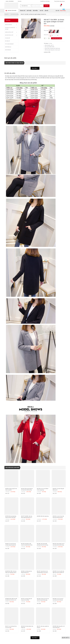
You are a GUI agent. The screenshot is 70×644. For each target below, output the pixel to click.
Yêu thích (20, 1)
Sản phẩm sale (8, 47)
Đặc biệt (57, 11)
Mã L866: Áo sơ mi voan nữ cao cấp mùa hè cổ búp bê (58, 601)
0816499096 (11, 1)
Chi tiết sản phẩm (10, 73)
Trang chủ (23, 11)
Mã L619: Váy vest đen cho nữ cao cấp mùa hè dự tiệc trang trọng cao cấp (59, 545)
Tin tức (41, 11)
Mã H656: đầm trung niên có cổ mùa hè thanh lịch (58, 629)
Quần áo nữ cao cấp (9, 32)
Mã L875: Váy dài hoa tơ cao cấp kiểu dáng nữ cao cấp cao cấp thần (43, 573)
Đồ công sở (7, 41)
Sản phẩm (36, 11)
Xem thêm (35, 68)
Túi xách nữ (8, 38)
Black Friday (63, 11)
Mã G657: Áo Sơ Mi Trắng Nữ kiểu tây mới (58, 489)
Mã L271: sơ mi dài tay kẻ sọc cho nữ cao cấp (11, 629)
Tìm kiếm (46, 6)
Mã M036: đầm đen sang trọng (43, 517)
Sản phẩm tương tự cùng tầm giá (15, 63)
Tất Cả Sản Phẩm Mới (9, 44)
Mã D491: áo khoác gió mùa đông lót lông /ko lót (27, 573)
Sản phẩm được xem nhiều (13, 468)
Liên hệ (46, 11)
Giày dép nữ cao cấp (9, 35)
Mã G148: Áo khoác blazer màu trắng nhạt (26, 629)
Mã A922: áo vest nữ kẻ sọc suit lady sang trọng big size (11, 545)
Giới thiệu (29, 11)
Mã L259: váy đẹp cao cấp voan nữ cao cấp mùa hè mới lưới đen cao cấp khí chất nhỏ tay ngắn (27, 545)
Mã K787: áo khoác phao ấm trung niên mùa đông (27, 601)
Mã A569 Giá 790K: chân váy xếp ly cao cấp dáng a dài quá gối (11, 573)
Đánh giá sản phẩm (10, 58)
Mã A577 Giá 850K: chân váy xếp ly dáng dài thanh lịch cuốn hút (27, 517)
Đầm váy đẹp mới (8, 25)
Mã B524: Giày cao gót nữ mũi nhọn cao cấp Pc (11, 489)
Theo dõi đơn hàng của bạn (59, 1)
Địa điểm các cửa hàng (45, 1)
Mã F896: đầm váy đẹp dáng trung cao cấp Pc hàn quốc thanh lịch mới (11, 517)
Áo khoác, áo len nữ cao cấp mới (10, 28)
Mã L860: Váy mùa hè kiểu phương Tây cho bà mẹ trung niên (43, 545)
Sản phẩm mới (8, 50)
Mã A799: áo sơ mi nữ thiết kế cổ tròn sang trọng (43, 489)
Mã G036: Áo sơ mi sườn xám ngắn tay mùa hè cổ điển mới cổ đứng (59, 573)
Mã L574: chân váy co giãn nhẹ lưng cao (43, 629)
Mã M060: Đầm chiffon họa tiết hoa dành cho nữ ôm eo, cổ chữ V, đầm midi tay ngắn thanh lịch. (11, 601)
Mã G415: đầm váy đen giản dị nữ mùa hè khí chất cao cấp (27, 489)
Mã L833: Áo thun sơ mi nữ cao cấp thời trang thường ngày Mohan (42, 601)
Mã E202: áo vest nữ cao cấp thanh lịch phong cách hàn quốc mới (58, 517)
